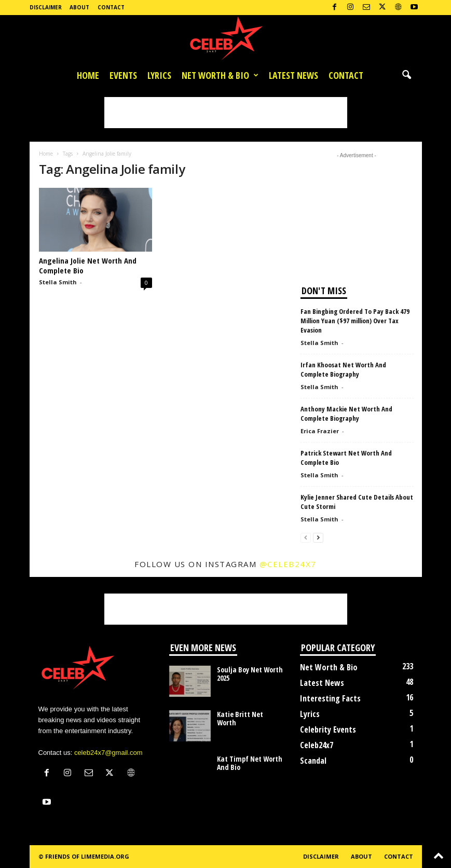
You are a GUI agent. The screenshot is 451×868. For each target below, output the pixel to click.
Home (88, 75)
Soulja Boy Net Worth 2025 (250, 674)
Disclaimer (46, 7)
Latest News (293, 75)
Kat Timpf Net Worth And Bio (250, 763)
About (79, 7)
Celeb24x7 (317, 745)
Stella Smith (58, 282)
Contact (111, 7)
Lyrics (159, 75)
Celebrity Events (328, 729)
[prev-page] (306, 537)
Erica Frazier (320, 431)
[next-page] (318, 537)
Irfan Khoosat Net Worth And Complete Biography (343, 369)
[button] (406, 75)
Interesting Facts (330, 698)
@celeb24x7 (288, 564)
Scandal (313, 761)
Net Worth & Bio (220, 75)
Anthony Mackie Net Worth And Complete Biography (346, 414)
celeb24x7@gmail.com (108, 753)
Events (123, 75)
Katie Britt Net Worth (240, 718)
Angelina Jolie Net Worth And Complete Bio (88, 265)
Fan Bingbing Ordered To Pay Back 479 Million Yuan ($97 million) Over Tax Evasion (355, 321)
